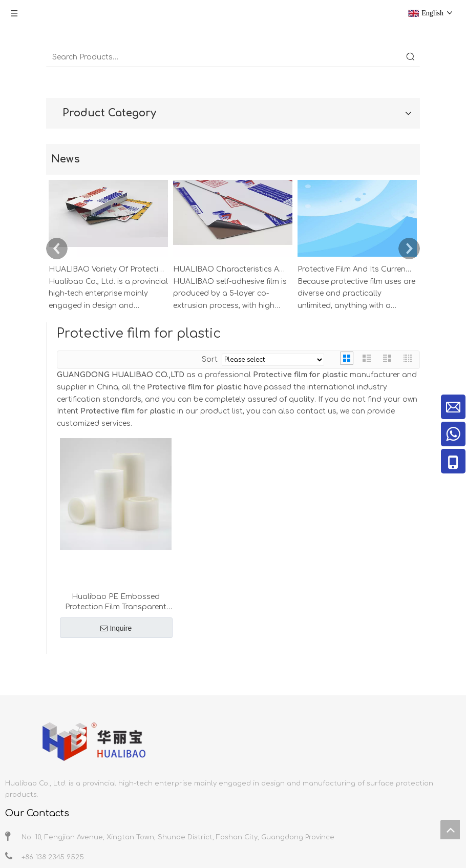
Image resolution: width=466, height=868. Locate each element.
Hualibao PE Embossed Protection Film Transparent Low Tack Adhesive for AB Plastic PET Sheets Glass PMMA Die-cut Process (116, 603)
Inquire (116, 628)
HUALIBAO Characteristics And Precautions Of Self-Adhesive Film (231, 269)
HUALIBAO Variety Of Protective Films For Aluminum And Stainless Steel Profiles (107, 269)
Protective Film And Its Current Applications (355, 269)
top (450, 830)
